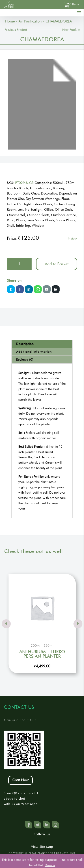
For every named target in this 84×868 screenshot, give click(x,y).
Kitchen (59, 204)
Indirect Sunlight (19, 204)
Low (20, 210)
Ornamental (16, 215)
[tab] (42, 344)
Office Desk (63, 210)
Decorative (49, 193)
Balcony (59, 188)
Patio (11, 220)
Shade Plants (65, 220)
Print (56, 289)
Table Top (23, 226)
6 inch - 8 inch (17, 188)
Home (10, 21)
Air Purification (30, 21)
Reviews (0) (25, 360)
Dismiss (50, 865)
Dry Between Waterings (43, 199)
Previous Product (16, 30)
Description (25, 344)
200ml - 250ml (42, 646)
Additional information (34, 352)
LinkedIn (29, 289)
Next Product (71, 30)
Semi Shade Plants (40, 220)
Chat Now (20, 780)
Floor (65, 199)
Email (47, 289)
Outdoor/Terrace (64, 215)
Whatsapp (38, 289)
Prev (6, 624)
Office (49, 210)
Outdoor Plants (38, 215)
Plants (20, 220)
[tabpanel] (42, 104)
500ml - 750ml (64, 183)
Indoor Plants (42, 204)
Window (38, 226)
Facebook (20, 289)
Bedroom (14, 193)
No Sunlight (34, 210)
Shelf (10, 226)
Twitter (11, 289)
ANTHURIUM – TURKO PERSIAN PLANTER (42, 654)
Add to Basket (57, 264)
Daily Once (31, 193)
